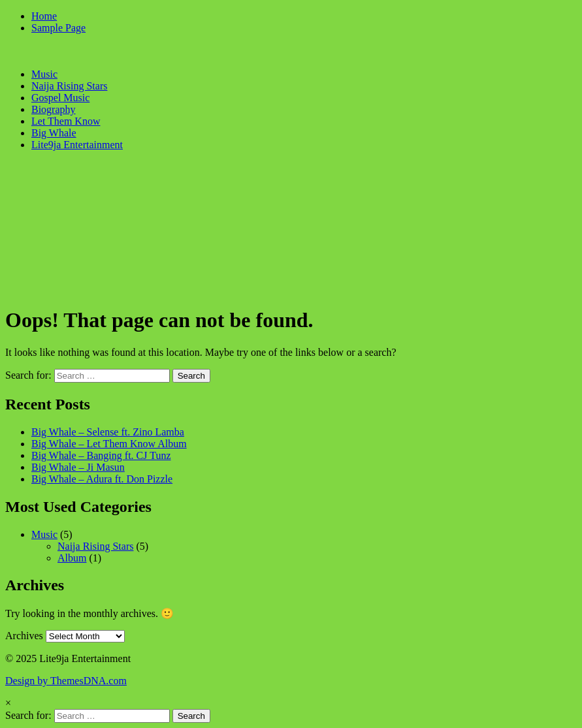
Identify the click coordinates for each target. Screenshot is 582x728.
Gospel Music (60, 98)
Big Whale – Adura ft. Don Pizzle (102, 479)
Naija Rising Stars (69, 86)
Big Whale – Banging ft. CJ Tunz (101, 455)
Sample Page (58, 28)
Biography (54, 109)
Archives (24, 636)
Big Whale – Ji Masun (78, 467)
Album (72, 558)
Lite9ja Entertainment (77, 145)
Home (44, 16)
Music (44, 74)
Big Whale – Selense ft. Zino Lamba (108, 432)
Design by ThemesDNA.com (66, 681)
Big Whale (54, 133)
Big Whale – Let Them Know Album (109, 444)
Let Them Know (66, 121)
